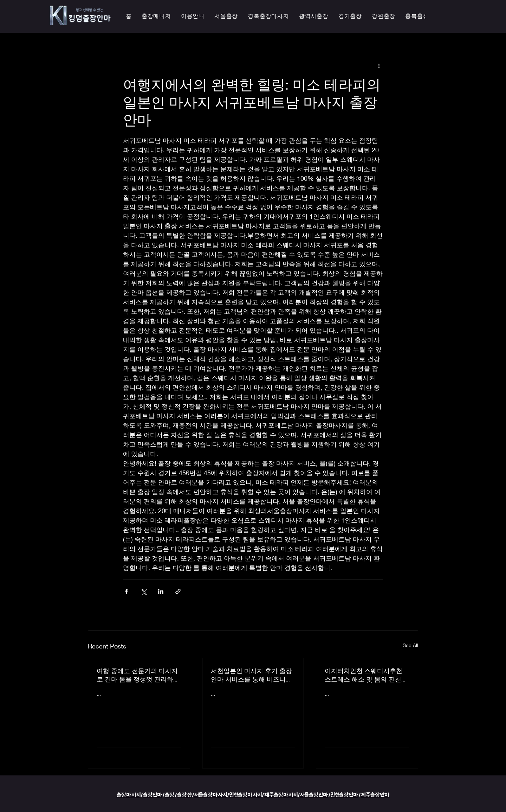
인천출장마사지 (246, 795)
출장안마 (153, 795)
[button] (314, 16)
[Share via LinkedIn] (161, 591)
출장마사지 (129, 795)
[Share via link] (178, 591)
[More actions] (379, 65)
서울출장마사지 (211, 795)
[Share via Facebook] (126, 591)
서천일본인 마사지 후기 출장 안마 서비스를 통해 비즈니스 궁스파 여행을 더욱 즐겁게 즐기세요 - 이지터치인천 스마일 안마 (253, 675)
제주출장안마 (375, 795)
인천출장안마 (345, 795)
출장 (170, 795)
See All (410, 645)
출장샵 (184, 795)
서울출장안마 (314, 795)
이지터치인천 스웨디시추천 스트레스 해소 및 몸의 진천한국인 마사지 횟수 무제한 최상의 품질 (366, 675)
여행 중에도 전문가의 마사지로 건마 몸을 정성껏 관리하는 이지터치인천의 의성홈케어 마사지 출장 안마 (138, 675)
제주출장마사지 (281, 795)
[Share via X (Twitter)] (144, 591)
